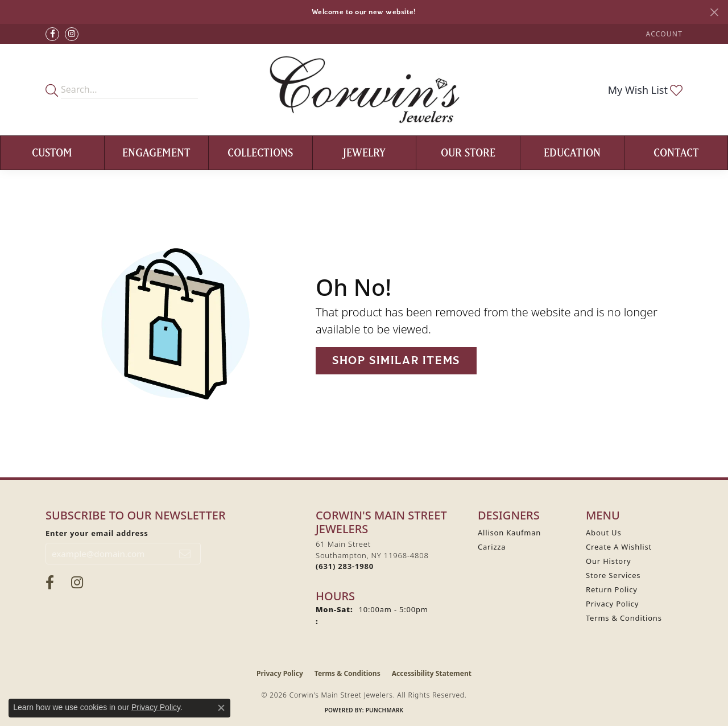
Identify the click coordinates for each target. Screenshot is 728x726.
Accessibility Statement (432, 673)
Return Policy (612, 589)
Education (572, 152)
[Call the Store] (345, 566)
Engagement (156, 152)
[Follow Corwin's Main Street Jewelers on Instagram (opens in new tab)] (72, 34)
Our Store (468, 152)
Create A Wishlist (619, 547)
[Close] (714, 12)
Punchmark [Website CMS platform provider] (385, 710)
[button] (663, 34)
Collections (260, 152)
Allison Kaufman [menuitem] (509, 533)
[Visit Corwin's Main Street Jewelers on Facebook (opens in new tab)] (52, 34)
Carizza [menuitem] (492, 547)
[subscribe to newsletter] (185, 554)
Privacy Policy (612, 604)
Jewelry (364, 152)
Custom (52, 152)
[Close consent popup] (221, 708)
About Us (603, 533)
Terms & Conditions (624, 618)
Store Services (613, 575)
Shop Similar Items (396, 360)
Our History (609, 561)
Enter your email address (97, 533)
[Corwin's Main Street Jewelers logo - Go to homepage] (364, 90)
